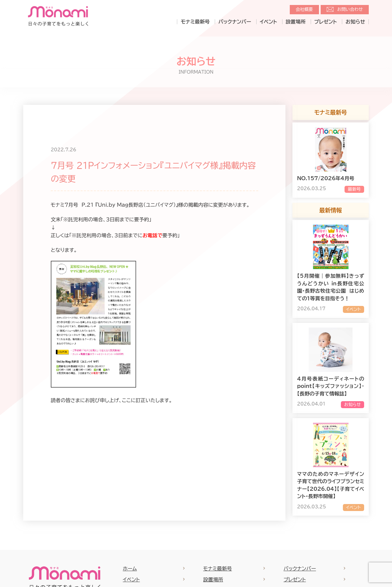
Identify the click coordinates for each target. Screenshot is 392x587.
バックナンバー (235, 22)
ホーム (130, 569)
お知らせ (355, 22)
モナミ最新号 (195, 22)
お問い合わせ (350, 9)
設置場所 (296, 22)
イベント (269, 22)
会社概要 (304, 9)
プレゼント (326, 22)
